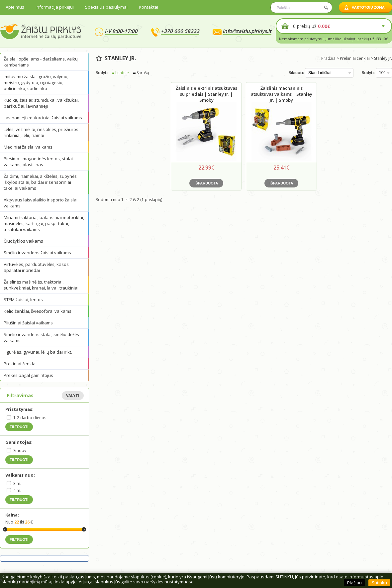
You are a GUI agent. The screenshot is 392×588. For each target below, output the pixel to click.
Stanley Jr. (383, 58)
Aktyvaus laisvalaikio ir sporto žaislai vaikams (41, 203)
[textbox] (301, 7)
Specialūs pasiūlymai (106, 7)
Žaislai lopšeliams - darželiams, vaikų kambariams (41, 62)
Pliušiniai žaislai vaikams (28, 323)
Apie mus (15, 7)
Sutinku (379, 583)
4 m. (17, 490)
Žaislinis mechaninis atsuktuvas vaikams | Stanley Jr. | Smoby (282, 94)
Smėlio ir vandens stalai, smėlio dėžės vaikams (41, 337)
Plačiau (354, 583)
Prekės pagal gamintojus (28, 375)
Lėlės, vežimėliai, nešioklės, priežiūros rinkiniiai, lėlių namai (41, 132)
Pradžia (328, 58)
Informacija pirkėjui (55, 7)
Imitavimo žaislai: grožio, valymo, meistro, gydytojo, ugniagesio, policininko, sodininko (36, 82)
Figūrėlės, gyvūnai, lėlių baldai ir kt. (38, 352)
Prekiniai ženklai (20, 364)
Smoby (20, 451)
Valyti (73, 395)
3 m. (17, 483)
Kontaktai (148, 7)
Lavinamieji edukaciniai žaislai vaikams (43, 118)
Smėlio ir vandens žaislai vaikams (37, 253)
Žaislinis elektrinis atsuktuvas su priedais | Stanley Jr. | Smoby (206, 94)
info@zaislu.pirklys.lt (247, 31)
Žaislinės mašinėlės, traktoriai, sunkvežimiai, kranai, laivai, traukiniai (41, 285)
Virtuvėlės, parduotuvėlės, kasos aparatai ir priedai (36, 267)
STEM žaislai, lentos (23, 299)
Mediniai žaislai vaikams (28, 147)
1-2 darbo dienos (30, 418)
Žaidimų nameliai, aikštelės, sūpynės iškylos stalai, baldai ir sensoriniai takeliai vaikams (40, 182)
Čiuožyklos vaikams (23, 241)
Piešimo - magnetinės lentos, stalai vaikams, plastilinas (38, 162)
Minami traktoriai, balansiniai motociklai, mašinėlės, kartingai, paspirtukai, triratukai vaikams (44, 223)
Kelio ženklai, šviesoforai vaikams (38, 311)
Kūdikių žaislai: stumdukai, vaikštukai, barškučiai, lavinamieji (41, 103)
